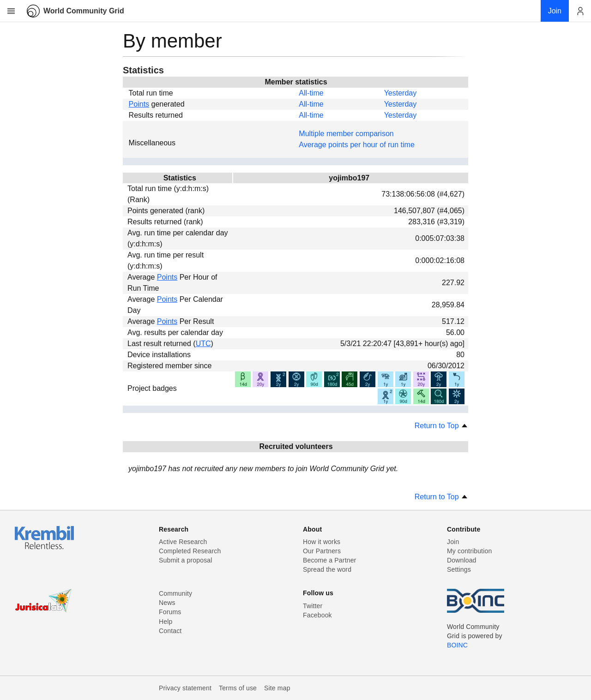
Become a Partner (329, 560)
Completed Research (190, 551)
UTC (203, 344)
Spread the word (327, 569)
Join (453, 542)
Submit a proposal (186, 560)
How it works (322, 542)
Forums (170, 612)
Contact (170, 631)
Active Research (183, 542)
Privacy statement (185, 688)
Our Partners (322, 551)
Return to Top (441, 426)
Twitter (313, 606)
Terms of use (238, 688)
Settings (459, 569)
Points (139, 104)
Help (166, 622)
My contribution (469, 551)
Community (175, 593)
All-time (311, 93)
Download (462, 560)
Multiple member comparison (346, 134)
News (167, 603)
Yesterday (401, 93)
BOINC (457, 645)
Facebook (317, 615)
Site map (277, 688)
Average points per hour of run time (357, 145)
